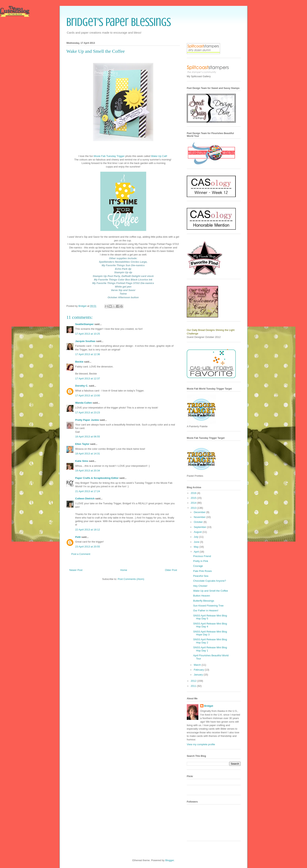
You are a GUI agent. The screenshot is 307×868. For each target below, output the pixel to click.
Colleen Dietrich (85, 498)
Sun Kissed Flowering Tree (208, 606)
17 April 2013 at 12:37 (88, 378)
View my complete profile (201, 744)
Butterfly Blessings (204, 601)
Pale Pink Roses (202, 571)
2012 (194, 681)
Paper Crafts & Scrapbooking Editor (97, 478)
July (196, 537)
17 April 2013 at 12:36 (88, 354)
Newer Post (76, 570)
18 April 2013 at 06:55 (88, 437)
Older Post (171, 570)
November (200, 517)
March (198, 665)
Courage (198, 566)
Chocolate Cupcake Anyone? (209, 581)
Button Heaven (201, 596)
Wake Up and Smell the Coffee (210, 591)
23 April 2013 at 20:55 (88, 547)
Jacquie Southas (85, 341)
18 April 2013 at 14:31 (88, 454)
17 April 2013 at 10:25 (88, 334)
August (198, 532)
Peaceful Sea (201, 576)
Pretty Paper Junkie (87, 420)
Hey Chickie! (200, 586)
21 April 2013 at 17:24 (88, 491)
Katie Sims (82, 461)
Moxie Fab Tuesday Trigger (109, 156)
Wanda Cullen (84, 403)
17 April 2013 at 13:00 (88, 395)
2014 (194, 503)
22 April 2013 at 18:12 (88, 530)
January (199, 675)
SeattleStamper (84, 324)
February (199, 670)
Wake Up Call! (159, 156)
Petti (78, 537)
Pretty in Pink (201, 561)
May (197, 547)
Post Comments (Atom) (131, 579)
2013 (194, 508)
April (197, 552)
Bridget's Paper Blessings (119, 22)
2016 (194, 493)
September (200, 527)
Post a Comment (81, 554)
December (200, 512)
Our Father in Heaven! (206, 610)
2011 (194, 686)
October (199, 522)
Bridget (209, 706)
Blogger (170, 860)
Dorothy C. (82, 386)
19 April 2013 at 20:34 (88, 471)
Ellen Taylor (82, 444)
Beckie (79, 362)
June (197, 542)
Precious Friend (202, 556)
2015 (194, 498)
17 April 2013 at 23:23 (88, 413)
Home (124, 570)
